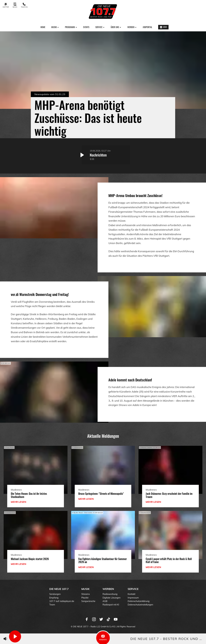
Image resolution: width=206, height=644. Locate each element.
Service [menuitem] (100, 27)
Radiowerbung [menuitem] (110, 594)
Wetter (6, 5)
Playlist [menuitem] (85, 598)
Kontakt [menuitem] (131, 594)
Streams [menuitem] (86, 594)
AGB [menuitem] (105, 601)
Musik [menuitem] (55, 27)
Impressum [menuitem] (133, 598)
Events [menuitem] (86, 27)
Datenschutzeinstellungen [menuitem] (140, 605)
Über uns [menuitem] (116, 27)
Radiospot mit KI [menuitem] (111, 605)
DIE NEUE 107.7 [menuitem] (59, 589)
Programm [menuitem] (71, 27)
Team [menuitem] (52, 605)
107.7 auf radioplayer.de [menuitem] (62, 601)
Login (163, 27)
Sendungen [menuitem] (55, 594)
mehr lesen (18, 502)
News (15, 5)
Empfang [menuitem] (54, 598)
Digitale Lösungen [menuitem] (111, 598)
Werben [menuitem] (132, 27)
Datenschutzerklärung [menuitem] (139, 601)
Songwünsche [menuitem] (88, 601)
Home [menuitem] (43, 27)
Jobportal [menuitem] (147, 27)
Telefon (24, 5)
